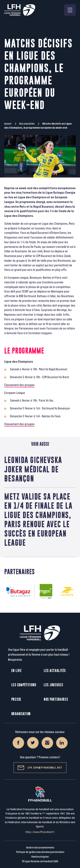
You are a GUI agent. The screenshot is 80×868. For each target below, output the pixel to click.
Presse (16, 699)
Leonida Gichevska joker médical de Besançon (33, 469)
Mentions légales (40, 857)
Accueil (8, 124)
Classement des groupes (19, 385)
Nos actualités (27, 124)
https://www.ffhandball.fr (40, 832)
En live (17, 671)
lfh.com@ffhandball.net (40, 768)
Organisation (21, 714)
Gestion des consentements (40, 848)
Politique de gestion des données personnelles (40, 852)
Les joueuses (53, 685)
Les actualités (55, 671)
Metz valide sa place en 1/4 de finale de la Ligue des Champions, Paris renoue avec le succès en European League (38, 520)
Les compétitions (24, 685)
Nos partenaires (56, 699)
